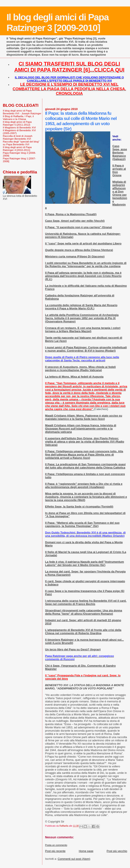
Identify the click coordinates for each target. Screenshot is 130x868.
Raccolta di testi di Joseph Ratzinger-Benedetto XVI (18, 137)
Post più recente (55, 851)
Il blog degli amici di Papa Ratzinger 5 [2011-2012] (17, 123)
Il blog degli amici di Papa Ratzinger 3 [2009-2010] (58, 22)
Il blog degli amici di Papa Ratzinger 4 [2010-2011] (17, 149)
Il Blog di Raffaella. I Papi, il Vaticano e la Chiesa (18, 118)
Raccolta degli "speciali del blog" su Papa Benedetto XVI (21, 143)
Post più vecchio (117, 851)
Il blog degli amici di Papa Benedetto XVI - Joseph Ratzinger (22, 112)
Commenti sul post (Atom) (74, 859)
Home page (86, 851)
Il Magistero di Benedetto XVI (19, 127)
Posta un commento (56, 845)
